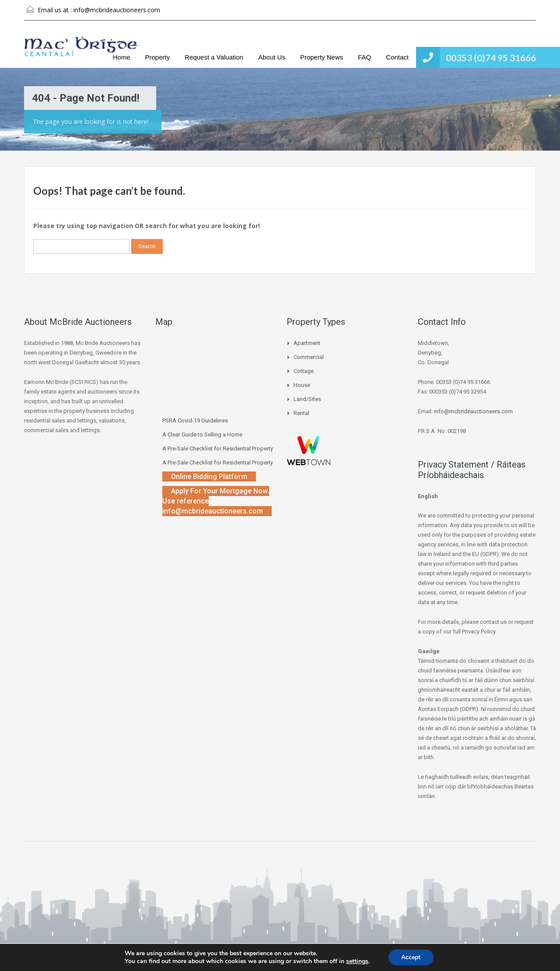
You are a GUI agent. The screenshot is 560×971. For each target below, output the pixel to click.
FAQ (364, 57)
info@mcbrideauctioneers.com (117, 10)
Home (122, 57)
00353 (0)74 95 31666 (491, 58)
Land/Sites (307, 399)
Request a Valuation (214, 57)
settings (357, 961)
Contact (397, 57)
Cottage (304, 371)
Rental (301, 413)
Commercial (309, 357)
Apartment (307, 343)
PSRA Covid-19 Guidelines (195, 420)
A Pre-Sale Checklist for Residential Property (218, 449)
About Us (272, 57)
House (302, 385)
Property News (322, 57)
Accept (411, 957)
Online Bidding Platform (209, 477)
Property (158, 57)
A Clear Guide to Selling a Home (202, 434)
